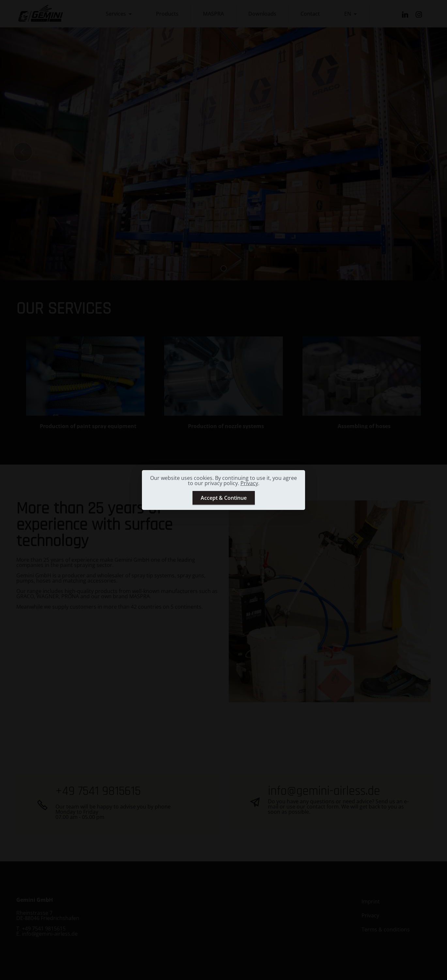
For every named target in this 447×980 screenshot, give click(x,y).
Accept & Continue (224, 498)
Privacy (249, 483)
